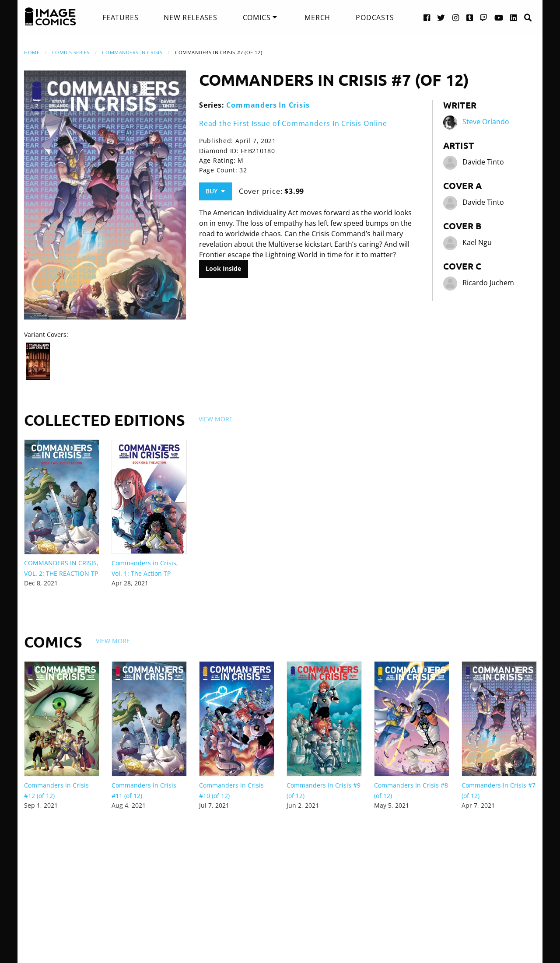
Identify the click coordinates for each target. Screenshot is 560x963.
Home (32, 52)
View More (216, 419)
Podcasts (375, 18)
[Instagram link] (456, 17)
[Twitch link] (484, 17)
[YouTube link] (499, 17)
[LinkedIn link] (514, 17)
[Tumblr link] (470, 17)
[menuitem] (120, 18)
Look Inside (223, 268)
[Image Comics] (50, 17)
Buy (215, 191)
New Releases (191, 18)
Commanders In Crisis (132, 52)
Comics (257, 18)
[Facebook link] (427, 17)
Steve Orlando (486, 122)
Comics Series (71, 52)
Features (120, 18)
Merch (317, 18)
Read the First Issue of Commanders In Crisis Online (293, 123)
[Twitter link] (441, 17)
